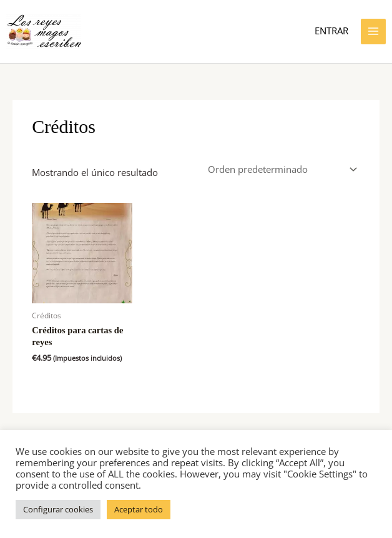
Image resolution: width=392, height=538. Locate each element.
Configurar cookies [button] (58, 509)
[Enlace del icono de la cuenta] (331, 31)
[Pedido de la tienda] (280, 169)
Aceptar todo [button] (139, 509)
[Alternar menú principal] (373, 31)
